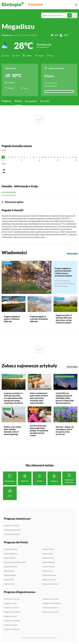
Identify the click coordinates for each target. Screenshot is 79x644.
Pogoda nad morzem (12, 526)
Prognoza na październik (52, 603)
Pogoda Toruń (48, 571)
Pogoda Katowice (10, 567)
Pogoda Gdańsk (10, 558)
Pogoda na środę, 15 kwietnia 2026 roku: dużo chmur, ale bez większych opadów (64, 319)
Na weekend (31, 101)
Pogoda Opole (48, 554)
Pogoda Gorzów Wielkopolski (15, 562)
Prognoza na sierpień (12, 629)
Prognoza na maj (10, 616)
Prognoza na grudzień (51, 612)
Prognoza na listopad (50, 608)
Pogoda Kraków (10, 575)
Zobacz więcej (72, 253)
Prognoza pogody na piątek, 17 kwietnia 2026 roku (12, 319)
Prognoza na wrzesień (51, 599)
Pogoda (36, 5)
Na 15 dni (45, 101)
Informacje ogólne (9, 192)
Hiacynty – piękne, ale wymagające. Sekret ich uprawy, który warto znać (65, 430)
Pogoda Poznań (48, 558)
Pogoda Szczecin (49, 567)
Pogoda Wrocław (49, 580)
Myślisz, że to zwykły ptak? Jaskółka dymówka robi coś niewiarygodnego (12, 430)
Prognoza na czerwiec (12, 621)
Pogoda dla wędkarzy (12, 534)
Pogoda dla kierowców (12, 530)
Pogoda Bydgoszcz (11, 554)
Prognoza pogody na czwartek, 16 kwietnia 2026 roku (39, 319)
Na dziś (18, 101)
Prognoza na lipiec (11, 625)
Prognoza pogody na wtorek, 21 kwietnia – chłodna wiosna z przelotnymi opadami (63, 272)
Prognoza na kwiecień (12, 612)
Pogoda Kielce (9, 571)
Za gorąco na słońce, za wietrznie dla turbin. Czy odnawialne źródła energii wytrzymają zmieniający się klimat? (13, 398)
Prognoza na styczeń (12, 599)
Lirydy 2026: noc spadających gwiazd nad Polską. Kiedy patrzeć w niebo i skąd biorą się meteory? (65, 398)
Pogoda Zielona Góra (50, 584)
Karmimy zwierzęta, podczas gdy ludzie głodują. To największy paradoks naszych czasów (39, 430)
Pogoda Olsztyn (48, 549)
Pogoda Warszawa (49, 575)
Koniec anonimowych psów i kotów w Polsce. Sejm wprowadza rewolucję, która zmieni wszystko (39, 398)
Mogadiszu (18, 26)
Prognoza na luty (10, 603)
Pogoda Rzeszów (49, 562)
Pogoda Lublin (9, 584)
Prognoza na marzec (11, 608)
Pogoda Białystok (11, 549)
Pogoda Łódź (9, 580)
